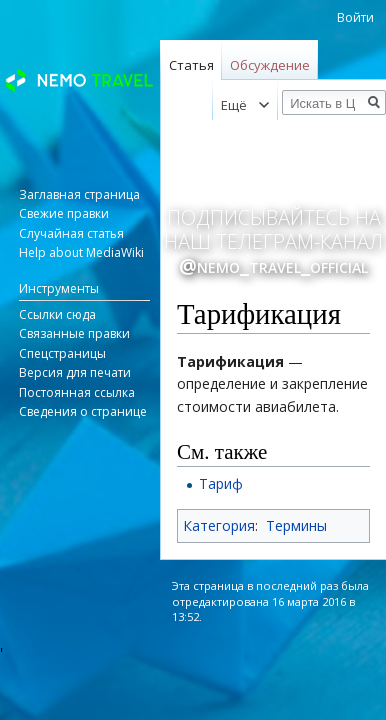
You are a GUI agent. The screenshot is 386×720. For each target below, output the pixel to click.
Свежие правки (64, 213)
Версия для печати (75, 372)
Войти (355, 17)
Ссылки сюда (57, 314)
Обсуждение (270, 65)
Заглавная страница (79, 194)
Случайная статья (71, 233)
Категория (219, 525)
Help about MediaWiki (81, 252)
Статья (191, 65)
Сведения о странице (83, 411)
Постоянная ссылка (77, 392)
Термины (296, 525)
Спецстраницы (62, 353)
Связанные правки (74, 333)
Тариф (221, 483)
